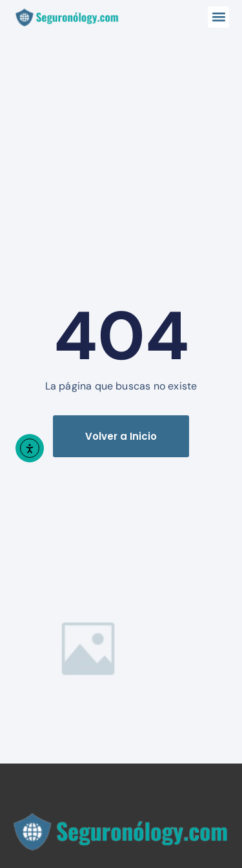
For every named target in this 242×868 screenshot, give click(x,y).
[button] (218, 17)
